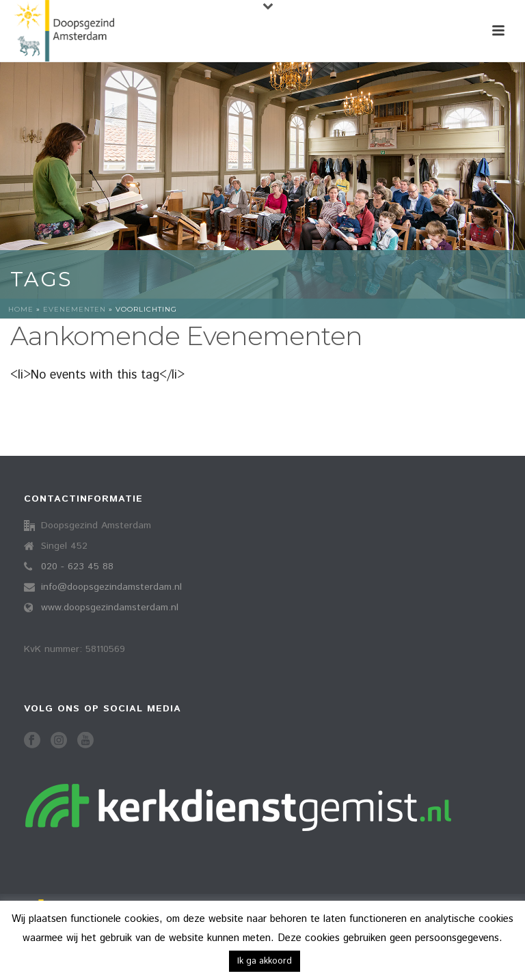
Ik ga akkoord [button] (265, 961)
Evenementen (75, 309)
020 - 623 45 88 (77, 567)
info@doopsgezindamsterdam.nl (111, 587)
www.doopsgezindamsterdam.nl (110, 608)
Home (21, 309)
